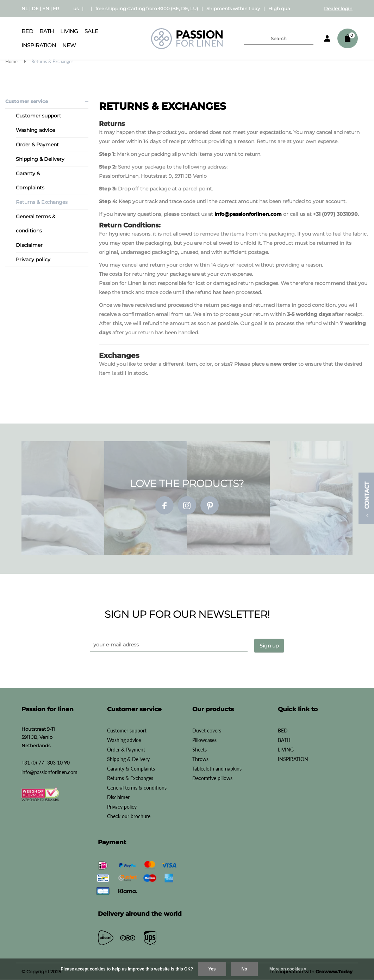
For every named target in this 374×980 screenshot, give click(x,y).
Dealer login (338, 8)
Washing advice (35, 130)
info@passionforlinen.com (248, 214)
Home (11, 61)
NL (25, 8)
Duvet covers (207, 730)
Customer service (27, 101)
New (69, 45)
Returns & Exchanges (52, 61)
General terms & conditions (36, 224)
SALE (91, 31)
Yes (212, 969)
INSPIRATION (39, 45)
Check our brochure (129, 815)
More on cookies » (288, 969)
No (244, 969)
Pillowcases (204, 739)
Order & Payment (37, 145)
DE (35, 8)
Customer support (39, 116)
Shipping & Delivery (40, 159)
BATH (47, 31)
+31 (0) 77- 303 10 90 (46, 762)
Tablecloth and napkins (217, 768)
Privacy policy (33, 260)
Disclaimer (29, 245)
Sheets (200, 749)
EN (46, 8)
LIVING (69, 31)
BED (27, 31)
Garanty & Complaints (30, 181)
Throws (200, 758)
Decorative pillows (212, 777)
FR (56, 8)
